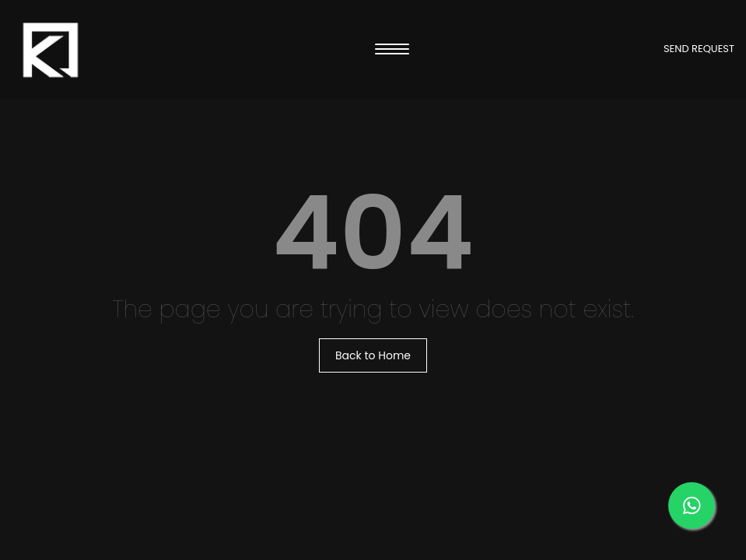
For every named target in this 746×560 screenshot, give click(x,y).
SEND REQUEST (699, 49)
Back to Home (373, 355)
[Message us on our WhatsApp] (692, 506)
